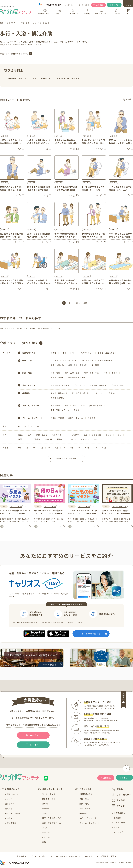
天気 (66, 406)
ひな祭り (75, 435)
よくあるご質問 (84, 5)
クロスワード (48, 813)
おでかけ (118, 800)
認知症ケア (10, 804)
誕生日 (21, 435)
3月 (34, 448)
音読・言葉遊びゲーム (52, 823)
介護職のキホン (11, 794)
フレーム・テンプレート (33, 418)
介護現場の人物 (86, 794)
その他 (77, 410)
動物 (75, 406)
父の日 (119, 435)
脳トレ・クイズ (49, 794)
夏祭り (37, 439)
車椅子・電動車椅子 (59, 393)
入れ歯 (112, 393)
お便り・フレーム (76, 418)
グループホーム (117, 385)
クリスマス (85, 439)
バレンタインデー (60, 435)
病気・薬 (9, 809)
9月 (79, 448)
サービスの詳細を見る (91, 634)
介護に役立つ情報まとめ (119, 506)
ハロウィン (71, 439)
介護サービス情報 (12, 813)
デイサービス (80, 385)
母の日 (108, 435)
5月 (49, 448)
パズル (45, 828)
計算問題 (46, 808)
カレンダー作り (49, 799)
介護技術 (9, 799)
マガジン (118, 806)
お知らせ (91, 418)
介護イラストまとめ (16, 506)
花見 (85, 435)
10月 (87, 448)
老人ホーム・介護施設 (60, 385)
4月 (42, 448)
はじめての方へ (70, 5)
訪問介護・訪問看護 (98, 385)
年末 (96, 439)
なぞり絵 (46, 837)
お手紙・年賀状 (57, 418)
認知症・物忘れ (57, 377)
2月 (27, 448)
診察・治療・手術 (92, 373)
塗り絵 (45, 804)
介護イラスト (83, 789)
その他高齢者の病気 (77, 377)
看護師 (115, 373)
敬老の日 (48, 439)
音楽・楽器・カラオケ (60, 410)
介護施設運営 (11, 823)
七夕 (28, 439)
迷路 (44, 842)
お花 (83, 406)
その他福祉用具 (57, 398)
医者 (105, 373)
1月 (19, 448)
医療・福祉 (55, 373)
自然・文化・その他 (31, 406)
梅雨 (20, 439)
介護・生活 (84, 799)
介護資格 (9, 818)
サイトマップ (117, 832)
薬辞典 (117, 789)
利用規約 (89, 856)
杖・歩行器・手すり (81, 393)
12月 (104, 448)
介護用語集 (116, 818)
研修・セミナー (121, 795)
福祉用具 (26, 393)
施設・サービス (29, 385)
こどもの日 (96, 435)
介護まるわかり (10, 789)
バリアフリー (99, 393)
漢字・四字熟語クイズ (52, 818)
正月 (30, 435)
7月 (64, 448)
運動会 (59, 439)
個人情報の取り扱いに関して (68, 856)
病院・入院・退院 (72, 373)
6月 (57, 448)
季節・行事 (55, 406)
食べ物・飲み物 (96, 406)
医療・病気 (27, 373)
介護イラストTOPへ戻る (66, 458)
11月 (96, 448)
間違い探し (47, 832)
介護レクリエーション (50, 789)
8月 (72, 448)
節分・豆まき (42, 435)
